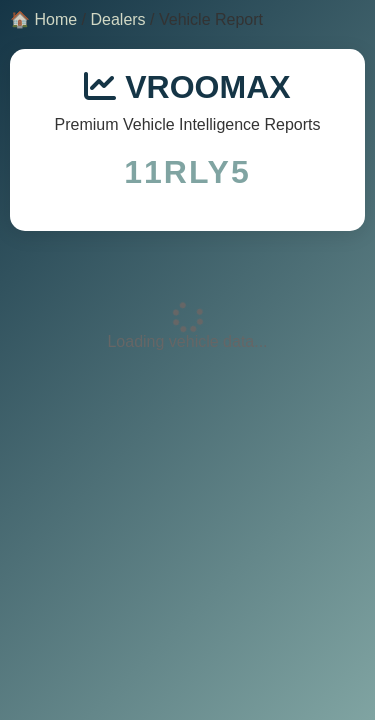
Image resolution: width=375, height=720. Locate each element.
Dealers (117, 19)
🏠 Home (43, 19)
